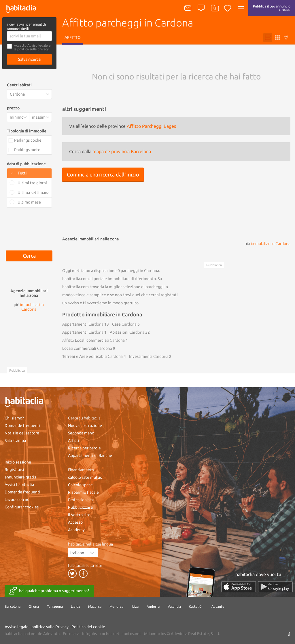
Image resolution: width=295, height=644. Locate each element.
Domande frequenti (22, 425)
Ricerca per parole (84, 448)
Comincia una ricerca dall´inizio (103, 174)
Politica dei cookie (88, 627)
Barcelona (13, 606)
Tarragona (55, 606)
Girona (34, 606)
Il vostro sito (79, 515)
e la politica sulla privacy (32, 47)
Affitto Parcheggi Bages (151, 126)
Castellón (196, 606)
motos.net (132, 634)
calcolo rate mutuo (85, 477)
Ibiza (135, 606)
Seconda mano (81, 433)
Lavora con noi (18, 499)
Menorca (116, 606)
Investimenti (149, 356)
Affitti (74, 440)
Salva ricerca (29, 59)
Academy (76, 530)
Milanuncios (155, 634)
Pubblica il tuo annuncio (272, 8)
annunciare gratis (20, 477)
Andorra (153, 606)
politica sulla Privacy (50, 627)
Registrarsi (14, 470)
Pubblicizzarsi (81, 507)
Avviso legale (38, 45)
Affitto (73, 37)
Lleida (75, 606)
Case (124, 324)
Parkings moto (27, 150)
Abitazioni (127, 332)
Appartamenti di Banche (90, 455)
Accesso (75, 522)
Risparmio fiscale (83, 492)
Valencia (174, 606)
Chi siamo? (14, 418)
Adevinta (51, 634)
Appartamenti (83, 324)
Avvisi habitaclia (19, 485)
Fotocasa (71, 634)
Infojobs (89, 634)
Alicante (218, 606)
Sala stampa (15, 440)
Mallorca (95, 606)
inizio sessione (18, 462)
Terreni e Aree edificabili (92, 356)
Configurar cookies (22, 507)
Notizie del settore (22, 433)
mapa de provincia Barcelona (122, 151)
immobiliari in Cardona (271, 244)
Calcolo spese (80, 485)
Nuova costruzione (85, 425)
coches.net (110, 634)
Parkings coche (28, 140)
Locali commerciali (93, 340)
